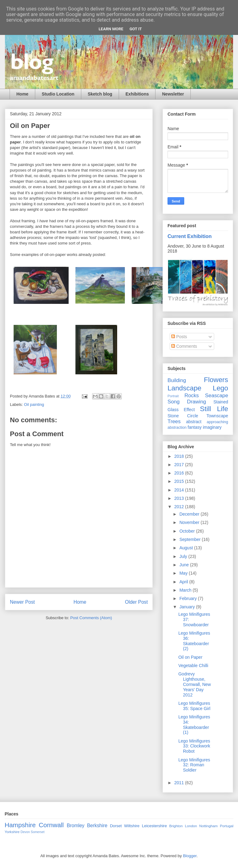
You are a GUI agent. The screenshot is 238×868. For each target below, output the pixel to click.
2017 (180, 465)
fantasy (195, 427)
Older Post (136, 602)
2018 (180, 456)
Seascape (217, 396)
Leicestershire (154, 826)
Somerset (37, 832)
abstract (194, 422)
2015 (180, 481)
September (190, 539)
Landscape (185, 388)
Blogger (190, 856)
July (184, 556)
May (184, 573)
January (188, 607)
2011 (180, 783)
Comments (184, 346)
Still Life (214, 409)
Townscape (217, 416)
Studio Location (58, 94)
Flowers (216, 380)
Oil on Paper (190, 657)
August (187, 548)
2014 (180, 490)
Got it (136, 29)
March (186, 590)
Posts (179, 337)
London (191, 826)
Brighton (176, 826)
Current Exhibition (190, 236)
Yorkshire (12, 832)
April (184, 582)
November (190, 522)
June (185, 565)
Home (22, 94)
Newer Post (22, 602)
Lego (220, 388)
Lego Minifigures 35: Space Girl (194, 706)
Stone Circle (183, 416)
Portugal (227, 826)
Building (177, 380)
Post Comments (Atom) (91, 618)
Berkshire (97, 825)
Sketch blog (100, 94)
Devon (25, 832)
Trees (174, 421)
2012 (180, 507)
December (190, 514)
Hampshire (20, 825)
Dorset (116, 826)
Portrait (173, 396)
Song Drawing (187, 402)
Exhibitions (137, 94)
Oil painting (34, 404)
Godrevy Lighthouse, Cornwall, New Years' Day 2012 (195, 684)
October (188, 531)
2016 (180, 473)
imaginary (212, 427)
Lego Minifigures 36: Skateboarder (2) (194, 641)
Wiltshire (132, 826)
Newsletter (173, 94)
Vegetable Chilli (193, 666)
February (189, 598)
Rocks (192, 396)
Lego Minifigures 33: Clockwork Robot (194, 746)
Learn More (111, 29)
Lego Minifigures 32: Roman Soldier (194, 765)
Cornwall (51, 825)
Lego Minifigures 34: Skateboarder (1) (194, 725)
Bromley (76, 825)
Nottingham (208, 826)
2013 (180, 498)
